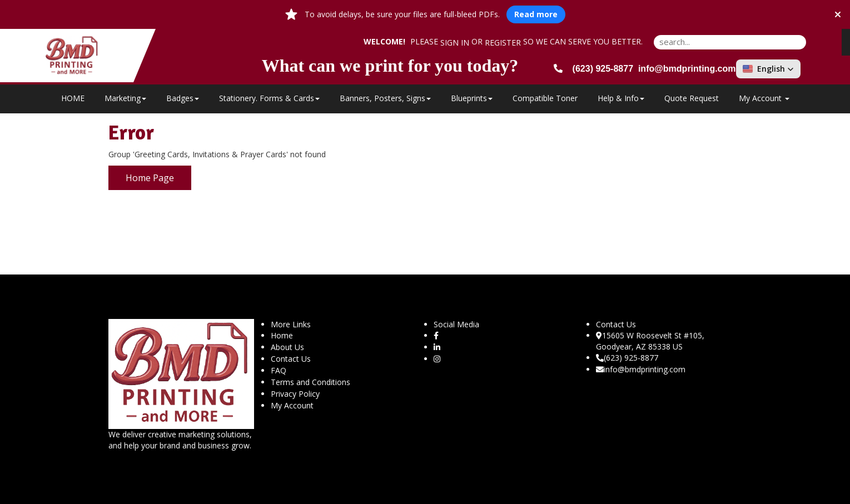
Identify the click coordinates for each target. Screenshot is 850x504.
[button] (768, 69)
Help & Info (621, 98)
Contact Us (291, 359)
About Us (287, 347)
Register (503, 43)
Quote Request (692, 98)
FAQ (279, 370)
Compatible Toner (545, 98)
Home (282, 335)
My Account (292, 405)
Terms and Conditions (310, 382)
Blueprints (472, 98)
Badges (183, 98)
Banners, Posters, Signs (385, 98)
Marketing (125, 98)
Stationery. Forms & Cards (269, 98)
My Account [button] (764, 98)
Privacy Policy (295, 394)
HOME (73, 98)
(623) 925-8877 (627, 358)
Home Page (150, 178)
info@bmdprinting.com (641, 369)
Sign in (455, 43)
